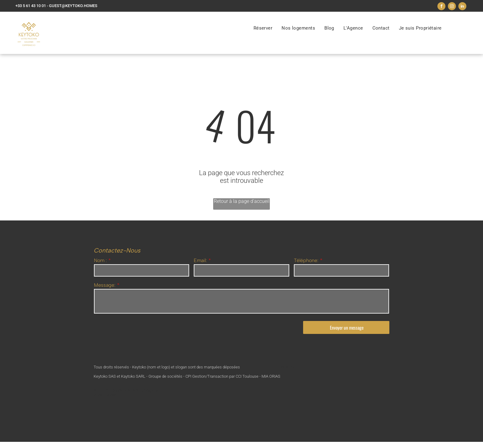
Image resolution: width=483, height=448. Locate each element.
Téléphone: (306, 260)
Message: (105, 285)
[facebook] (441, 7)
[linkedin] (462, 7)
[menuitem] (263, 28)
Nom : (100, 260)
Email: (200, 260)
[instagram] (452, 7)
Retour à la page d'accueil (242, 201)
